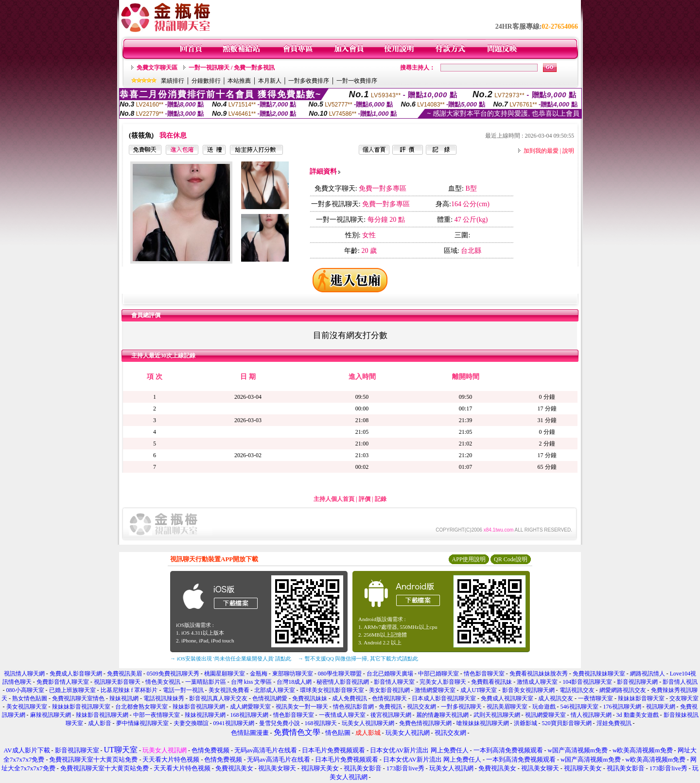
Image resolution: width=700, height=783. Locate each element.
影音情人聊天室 (394, 682)
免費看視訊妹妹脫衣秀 (539, 674)
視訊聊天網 (661, 707)
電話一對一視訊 (183, 690)
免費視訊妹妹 (310, 698)
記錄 (381, 499)
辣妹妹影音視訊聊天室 (81, 707)
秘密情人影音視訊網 (343, 682)
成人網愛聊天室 (250, 707)
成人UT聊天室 (479, 690)
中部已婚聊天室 (438, 674)
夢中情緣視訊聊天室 (142, 723)
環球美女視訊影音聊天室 (332, 690)
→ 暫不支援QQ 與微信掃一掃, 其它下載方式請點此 (358, 658)
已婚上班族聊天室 (72, 690)
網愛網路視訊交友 (623, 690)
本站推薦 (239, 81)
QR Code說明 (511, 559)
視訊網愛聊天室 (545, 715)
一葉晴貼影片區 (206, 682)
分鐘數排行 (206, 81)
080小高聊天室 (25, 690)
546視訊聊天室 (579, 707)
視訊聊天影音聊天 (117, 682)
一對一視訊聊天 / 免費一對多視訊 (232, 68)
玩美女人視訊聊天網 (368, 723)
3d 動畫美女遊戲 (638, 715)
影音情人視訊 (680, 682)
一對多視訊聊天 (461, 707)
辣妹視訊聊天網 (205, 715)
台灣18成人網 (294, 682)
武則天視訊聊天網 (497, 715)
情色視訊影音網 (353, 707)
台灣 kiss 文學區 (252, 682)
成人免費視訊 (350, 698)
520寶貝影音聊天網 (567, 723)
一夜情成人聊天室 (342, 715)
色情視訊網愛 (270, 698)
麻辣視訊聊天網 (51, 715)
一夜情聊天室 (595, 698)
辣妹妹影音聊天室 (641, 698)
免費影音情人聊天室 (63, 682)
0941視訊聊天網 (234, 723)
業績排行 (173, 81)
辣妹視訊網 (124, 698)
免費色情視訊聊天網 (425, 723)
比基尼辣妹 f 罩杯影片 (129, 690)
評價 (365, 499)
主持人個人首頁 (334, 499)
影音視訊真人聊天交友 (218, 698)
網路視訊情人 (647, 674)
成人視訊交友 (556, 698)
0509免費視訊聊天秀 (173, 674)
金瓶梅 (259, 674)
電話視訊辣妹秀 (164, 698)
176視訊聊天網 (622, 707)
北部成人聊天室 (275, 690)
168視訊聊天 (321, 723)
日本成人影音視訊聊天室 (444, 698)
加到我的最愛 (541, 151)
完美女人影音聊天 (443, 682)
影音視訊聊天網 (637, 682)
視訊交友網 (421, 707)
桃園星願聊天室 (225, 674)
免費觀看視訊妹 (491, 682)
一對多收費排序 (309, 81)
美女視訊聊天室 (27, 707)
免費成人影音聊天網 (76, 674)
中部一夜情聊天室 (157, 715)
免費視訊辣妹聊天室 (599, 674)
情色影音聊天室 (484, 674)
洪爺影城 (525, 723)
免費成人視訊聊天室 (507, 698)
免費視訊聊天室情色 (78, 698)
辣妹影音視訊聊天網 (199, 707)
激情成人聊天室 (537, 682)
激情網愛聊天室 (435, 690)
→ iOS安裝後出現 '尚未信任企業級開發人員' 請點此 (231, 658)
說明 (568, 151)
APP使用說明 (469, 559)
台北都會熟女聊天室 (141, 707)
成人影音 (100, 723)
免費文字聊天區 (157, 68)
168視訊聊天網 (249, 715)
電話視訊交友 (577, 690)
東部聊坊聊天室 (293, 674)
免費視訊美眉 (124, 674)
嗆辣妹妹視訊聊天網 (483, 723)
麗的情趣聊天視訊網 (442, 715)
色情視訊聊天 (389, 698)
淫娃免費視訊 (614, 723)
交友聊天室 (684, 698)
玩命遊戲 (544, 707)
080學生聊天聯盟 (340, 674)
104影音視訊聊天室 (587, 682)
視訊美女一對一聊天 (302, 707)
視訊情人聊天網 (24, 674)
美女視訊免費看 (229, 690)
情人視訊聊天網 (591, 715)
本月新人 (270, 81)
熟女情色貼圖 (30, 698)
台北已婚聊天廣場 (390, 674)
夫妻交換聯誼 (191, 723)
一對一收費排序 (357, 81)
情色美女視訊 (163, 682)
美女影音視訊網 (389, 690)
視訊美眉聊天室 (507, 707)
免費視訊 (390, 707)
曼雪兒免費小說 (280, 723)
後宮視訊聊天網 (391, 715)
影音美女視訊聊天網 (528, 690)
